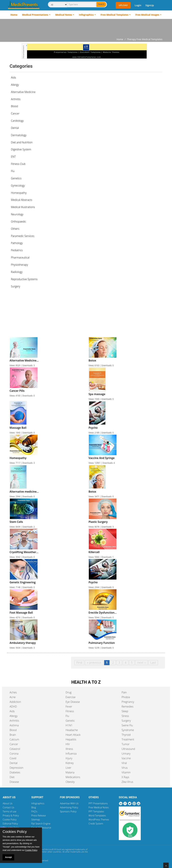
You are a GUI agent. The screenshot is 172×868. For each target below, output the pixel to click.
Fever (69, 706)
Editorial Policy (10, 824)
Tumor (126, 744)
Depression (16, 768)
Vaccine (126, 758)
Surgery (126, 721)
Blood (13, 730)
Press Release (39, 815)
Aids (13, 77)
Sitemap (36, 820)
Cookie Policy (10, 820)
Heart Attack (73, 735)
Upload (123, 5)
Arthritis (14, 721)
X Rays (125, 777)
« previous (94, 662)
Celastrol (15, 749)
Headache (72, 730)
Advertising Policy (69, 807)
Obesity (70, 782)
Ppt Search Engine (41, 824)
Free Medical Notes (99, 807)
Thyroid (126, 735)
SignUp (150, 5)
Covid (13, 758)
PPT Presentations (98, 803)
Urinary (126, 754)
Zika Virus (127, 782)
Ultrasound (128, 749)
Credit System (96, 824)
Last (153, 662)
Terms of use (10, 811)
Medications (73, 777)
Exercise (70, 697)
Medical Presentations (35, 15)
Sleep (125, 711)
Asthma (14, 725)
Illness (69, 749)
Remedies (128, 706)
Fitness (70, 711)
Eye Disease (73, 702)
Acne (13, 697)
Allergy (14, 716)
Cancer (14, 744)
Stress (125, 716)
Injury (69, 758)
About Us (8, 803)
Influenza (71, 754)
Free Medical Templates (114, 15)
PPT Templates (96, 811)
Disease (14, 782)
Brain (13, 735)
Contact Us (8, 807)
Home (14, 15)
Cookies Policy (15, 832)
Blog (34, 807)
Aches (13, 692)
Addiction (15, 702)
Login (138, 5)
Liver (68, 768)
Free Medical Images (147, 15)
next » (142, 662)
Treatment (128, 739)
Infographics (86, 15)
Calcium (14, 739)
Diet (12, 777)
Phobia (126, 697)
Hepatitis (71, 739)
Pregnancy (128, 702)
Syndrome (128, 730)
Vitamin (126, 772)
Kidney (70, 763)
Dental (14, 763)
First (79, 662)
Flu (67, 716)
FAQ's (34, 811)
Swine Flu (127, 725)
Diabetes (15, 772)
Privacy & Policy (11, 815)
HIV (68, 744)
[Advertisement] (86, 28)
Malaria (70, 772)
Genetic (70, 721)
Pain (124, 692)
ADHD (13, 706)
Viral (124, 763)
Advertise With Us (69, 803)
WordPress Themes (99, 820)
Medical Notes (64, 15)
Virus (125, 768)
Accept (8, 857)
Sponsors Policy (68, 811)
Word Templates (97, 815)
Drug (68, 692)
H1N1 (69, 725)
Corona (14, 754)
